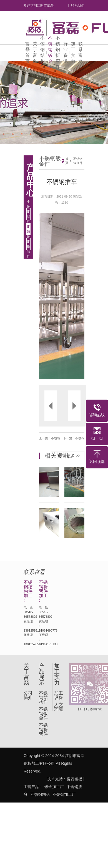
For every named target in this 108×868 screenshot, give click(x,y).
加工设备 (59, 695)
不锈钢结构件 (42, 53)
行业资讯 (66, 53)
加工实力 (73, 53)
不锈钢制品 (40, 794)
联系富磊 (81, 53)
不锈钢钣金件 (50, 53)
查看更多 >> (70, 455)
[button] (50, 296)
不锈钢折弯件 (58, 53)
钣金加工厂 (54, 787)
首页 (67, 161)
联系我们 (78, 6)
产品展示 (42, 674)
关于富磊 (35, 53)
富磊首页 (27, 53)
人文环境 (59, 707)
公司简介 (28, 695)
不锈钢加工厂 (64, 794)
